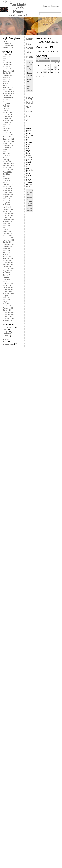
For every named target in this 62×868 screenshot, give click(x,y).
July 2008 (6, 248)
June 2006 (7, 300)
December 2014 (9, 92)
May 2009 (6, 228)
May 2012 (6, 153)
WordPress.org (8, 47)
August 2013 (7, 123)
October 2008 (8, 242)
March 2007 (7, 281)
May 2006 (6, 302)
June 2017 (7, 61)
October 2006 (8, 291)
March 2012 (7, 158)
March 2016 (7, 69)
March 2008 (7, 256)
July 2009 (6, 223)
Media (5, 338)
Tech (5, 340)
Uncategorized (8, 344)
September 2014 (9, 98)
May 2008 (6, 252)
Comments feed (8, 45)
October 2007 (8, 267)
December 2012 (9, 139)
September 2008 (9, 244)
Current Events (8, 328)
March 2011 (7, 182)
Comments (57, 6)
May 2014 (6, 104)
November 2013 (9, 116)
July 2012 (6, 149)
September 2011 (9, 170)
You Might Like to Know (18, 8)
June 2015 (7, 79)
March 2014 (7, 108)
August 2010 (7, 197)
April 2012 (7, 155)
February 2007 (8, 283)
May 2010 (6, 203)
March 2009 (7, 232)
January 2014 (8, 112)
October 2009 (8, 217)
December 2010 (9, 188)
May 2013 (6, 129)
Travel (5, 342)
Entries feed (7, 43)
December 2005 (9, 312)
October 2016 (8, 65)
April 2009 (7, 230)
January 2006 (8, 310)
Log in (5, 41)
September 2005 (9, 318)
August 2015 (7, 75)
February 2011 (8, 184)
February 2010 (8, 209)
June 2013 (7, 127)
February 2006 (8, 308)
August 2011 (7, 172)
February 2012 (8, 160)
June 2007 (7, 275)
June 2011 (7, 176)
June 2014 (7, 102)
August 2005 (7, 320)
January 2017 (8, 63)
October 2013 (8, 118)
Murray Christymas (30, 48)
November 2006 (9, 289)
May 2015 (6, 81)
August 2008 (7, 246)
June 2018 (7, 57)
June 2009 (7, 226)
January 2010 (8, 211)
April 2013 (7, 131)
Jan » (44, 77)
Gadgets (6, 332)
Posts (47, 6)
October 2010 (8, 193)
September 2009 (9, 219)
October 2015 (8, 73)
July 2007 (6, 273)
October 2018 (8, 54)
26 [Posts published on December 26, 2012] (45, 72)
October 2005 (8, 316)
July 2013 (6, 125)
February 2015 (8, 87)
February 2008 (8, 259)
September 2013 (9, 120)
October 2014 (8, 96)
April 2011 (7, 180)
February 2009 (8, 234)
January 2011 (8, 186)
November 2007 (9, 265)
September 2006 (9, 294)
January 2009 (8, 236)
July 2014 (6, 100)
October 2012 (8, 143)
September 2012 (9, 145)
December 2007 (9, 263)
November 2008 (9, 240)
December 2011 (9, 164)
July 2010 (6, 199)
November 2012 (9, 141)
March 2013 (7, 133)
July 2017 (6, 59)
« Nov (38, 77)
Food (5, 330)
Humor (5, 336)
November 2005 (9, 314)
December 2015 (9, 71)
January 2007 (8, 285)
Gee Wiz (6, 334)
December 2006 (9, 287)
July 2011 (6, 174)
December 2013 (9, 114)
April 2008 (7, 254)
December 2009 (9, 213)
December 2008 (9, 238)
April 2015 (7, 83)
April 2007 (7, 279)
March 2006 (7, 306)
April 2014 (7, 106)
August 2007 (7, 271)
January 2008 (8, 261)
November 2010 (9, 191)
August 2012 (7, 147)
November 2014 (9, 94)
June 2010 (7, 201)
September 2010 (9, 195)
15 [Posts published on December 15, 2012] (55, 68)
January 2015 (8, 90)
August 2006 (7, 296)
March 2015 (7, 85)
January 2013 (8, 137)
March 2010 (7, 207)
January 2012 (8, 162)
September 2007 (9, 269)
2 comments (29, 80)
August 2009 (7, 221)
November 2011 (9, 166)
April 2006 (7, 304)
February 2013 (8, 135)
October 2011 (8, 168)
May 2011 (6, 178)
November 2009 (9, 215)
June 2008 (7, 250)
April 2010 (7, 205)
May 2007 (6, 277)
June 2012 (7, 151)
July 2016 (6, 67)
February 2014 (8, 110)
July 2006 (6, 298)
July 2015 (6, 77)
